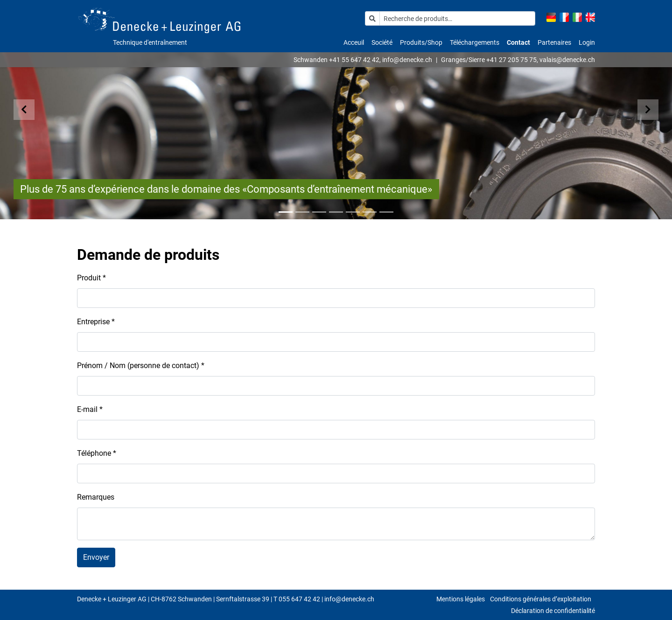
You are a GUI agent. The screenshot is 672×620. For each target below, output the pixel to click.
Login (587, 42)
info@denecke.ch (407, 60)
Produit (91, 278)
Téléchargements (475, 42)
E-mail (90, 409)
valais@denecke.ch (567, 60)
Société (382, 42)
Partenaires (554, 42)
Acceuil (354, 42)
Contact (518, 42)
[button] (34, 110)
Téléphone (97, 453)
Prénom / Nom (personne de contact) (141, 366)
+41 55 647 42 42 (354, 60)
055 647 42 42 (299, 599)
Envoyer (96, 557)
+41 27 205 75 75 (511, 60)
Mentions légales (461, 599)
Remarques (96, 497)
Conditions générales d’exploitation (541, 599)
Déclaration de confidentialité (553, 611)
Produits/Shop (421, 42)
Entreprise (96, 322)
